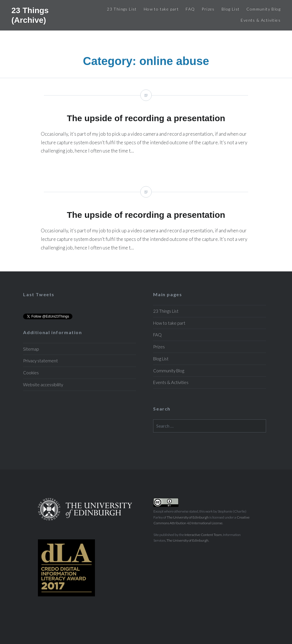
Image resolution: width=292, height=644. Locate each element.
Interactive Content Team (203, 535)
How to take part (161, 9)
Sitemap (31, 349)
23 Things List (122, 9)
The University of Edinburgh (188, 517)
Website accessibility (43, 385)
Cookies (31, 373)
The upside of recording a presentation (146, 126)
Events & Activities (261, 20)
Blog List (231, 9)
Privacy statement (40, 361)
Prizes (208, 9)
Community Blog (263, 9)
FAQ (190, 9)
